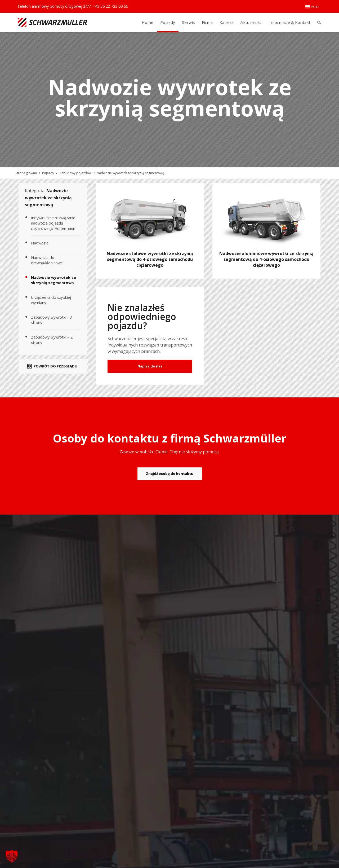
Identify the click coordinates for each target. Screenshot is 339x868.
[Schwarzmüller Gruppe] (53, 22)
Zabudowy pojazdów (75, 173)
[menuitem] (312, 7)
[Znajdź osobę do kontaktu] (170, 474)
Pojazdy (48, 173)
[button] (12, 856)
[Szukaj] (319, 22)
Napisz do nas (150, 366)
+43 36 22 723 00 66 (110, 6)
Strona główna (26, 173)
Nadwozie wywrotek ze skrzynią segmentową (130, 173)
